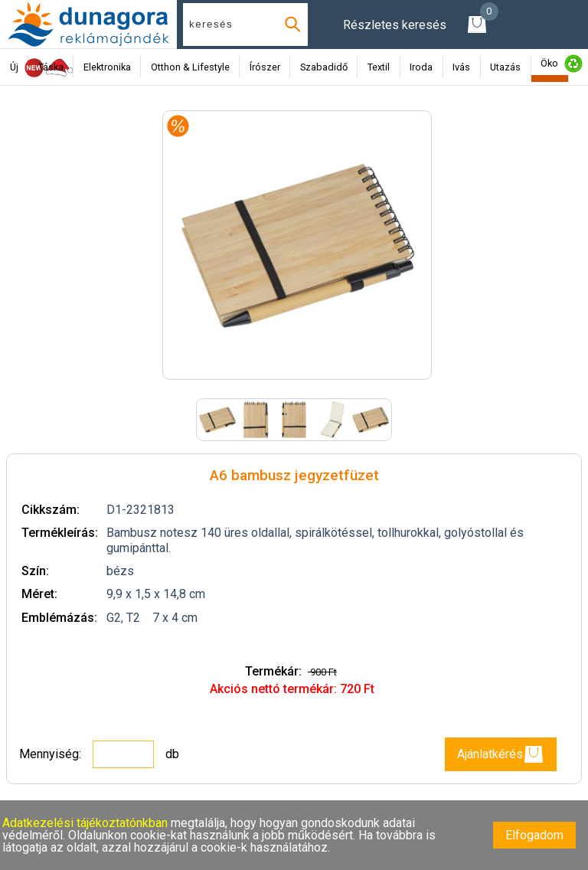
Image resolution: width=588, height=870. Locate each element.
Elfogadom (534, 835)
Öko (549, 63)
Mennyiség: (52, 754)
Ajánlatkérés (501, 754)
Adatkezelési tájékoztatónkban (87, 823)
